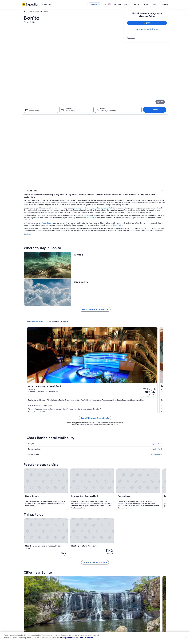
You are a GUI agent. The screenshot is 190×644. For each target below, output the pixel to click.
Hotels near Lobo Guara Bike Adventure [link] (44, 487)
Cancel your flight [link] (141, 604)
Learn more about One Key (147, 29)
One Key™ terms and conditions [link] (108, 607)
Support (141, 4)
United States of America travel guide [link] (72, 596)
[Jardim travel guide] (72, 451)
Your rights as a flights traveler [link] (145, 619)
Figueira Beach (116, 110)
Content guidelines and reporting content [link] (111, 623)
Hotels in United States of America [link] (71, 600)
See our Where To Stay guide (113, 193)
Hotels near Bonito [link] (103, 491)
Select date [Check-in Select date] (33, 86)
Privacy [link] (100, 596)
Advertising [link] (26, 619)
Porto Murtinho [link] (67, 526)
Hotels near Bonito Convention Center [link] (110, 501)
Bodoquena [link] (30, 526)
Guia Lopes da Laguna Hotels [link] (107, 505)
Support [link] (138, 596)
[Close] (186, 638)
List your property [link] (28, 604)
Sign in (165, 4)
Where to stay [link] (32, 116)
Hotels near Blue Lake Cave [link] (40, 491)
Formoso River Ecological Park (137, 110)
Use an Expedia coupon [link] (143, 611)
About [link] (24, 596)
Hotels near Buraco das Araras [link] (41, 496)
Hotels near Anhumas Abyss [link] (40, 505)
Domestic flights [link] (65, 611)
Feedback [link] (26, 627)
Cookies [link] (100, 600)
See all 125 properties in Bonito (113, 267)
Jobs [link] (24, 600)
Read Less (63, 142)
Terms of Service (86, 638)
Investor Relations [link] (28, 615)
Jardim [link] (134, 521)
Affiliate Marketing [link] (28, 623)
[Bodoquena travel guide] (99, 451)
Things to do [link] (31, 119)
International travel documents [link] (145, 615)
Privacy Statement (68, 638)
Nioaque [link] (100, 521)
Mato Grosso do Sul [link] (46, 12)
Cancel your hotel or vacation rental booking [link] (149, 600)
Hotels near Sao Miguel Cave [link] (107, 487)
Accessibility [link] (101, 615)
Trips (150, 4)
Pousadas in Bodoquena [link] (39, 501)
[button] (95, 471)
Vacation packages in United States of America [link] (75, 607)
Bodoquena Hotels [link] (103, 496)
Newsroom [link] (26, 611)
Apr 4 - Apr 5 (157, 290)
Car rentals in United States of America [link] (72, 615)
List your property (126, 4)
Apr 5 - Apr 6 (157, 295)
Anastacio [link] (30, 521)
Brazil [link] (36, 12)
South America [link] (27, 12)
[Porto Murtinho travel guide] (126, 451)
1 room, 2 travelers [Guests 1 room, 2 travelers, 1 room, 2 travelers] (108, 86)
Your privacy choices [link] (104, 619)
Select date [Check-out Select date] (69, 86)
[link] (147, 38)
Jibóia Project (81, 131)
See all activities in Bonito (113, 433)
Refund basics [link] (140, 607)
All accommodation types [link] (68, 619)
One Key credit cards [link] (67, 623)
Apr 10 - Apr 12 (156, 300)
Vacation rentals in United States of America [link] (74, 604)
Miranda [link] (64, 521)
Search (156, 86)
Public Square (83, 127)
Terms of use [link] (102, 604)
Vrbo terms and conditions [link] (106, 611)
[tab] (71, 204)
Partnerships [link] (26, 607)
